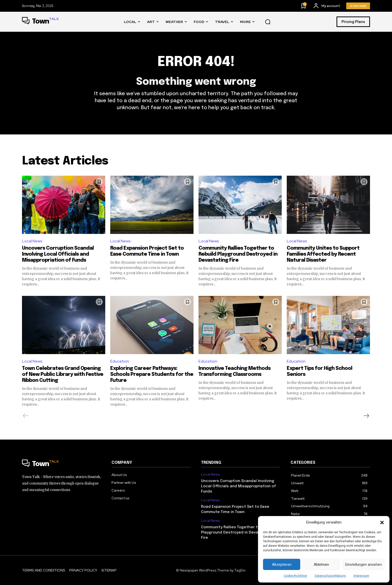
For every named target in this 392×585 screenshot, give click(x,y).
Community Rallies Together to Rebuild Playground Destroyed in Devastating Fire (238, 254)
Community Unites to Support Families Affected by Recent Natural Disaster (323, 254)
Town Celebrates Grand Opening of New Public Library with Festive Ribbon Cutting (63, 374)
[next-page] (366, 416)
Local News (32, 241)
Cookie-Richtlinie (295, 576)
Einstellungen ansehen (363, 565)
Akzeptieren (282, 565)
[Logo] (40, 22)
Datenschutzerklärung (330, 576)
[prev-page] (26, 416)
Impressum (361, 576)
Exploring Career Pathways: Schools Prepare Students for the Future (152, 374)
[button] (382, 523)
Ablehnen (321, 565)
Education (120, 361)
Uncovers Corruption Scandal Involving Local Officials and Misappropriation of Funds (58, 254)
